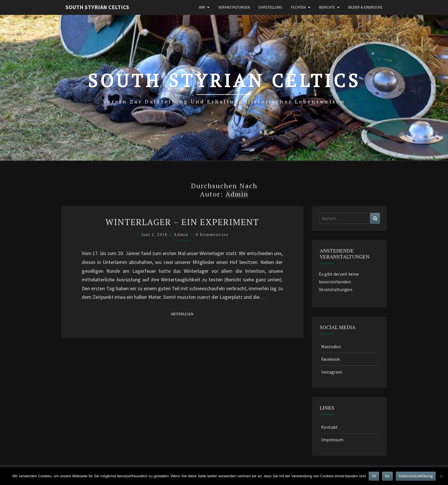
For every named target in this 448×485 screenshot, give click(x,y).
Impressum (332, 440)
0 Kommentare (212, 234)
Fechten (298, 7)
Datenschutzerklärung (416, 476)
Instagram (332, 372)
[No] (441, 476)
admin (181, 234)
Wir (202, 7)
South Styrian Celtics (97, 7)
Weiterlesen (184, 314)
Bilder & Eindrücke (365, 7)
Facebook (330, 359)
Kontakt (329, 427)
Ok (374, 476)
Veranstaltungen (234, 7)
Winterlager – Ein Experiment (182, 222)
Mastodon (331, 346)
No (387, 476)
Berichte (327, 7)
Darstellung (270, 7)
